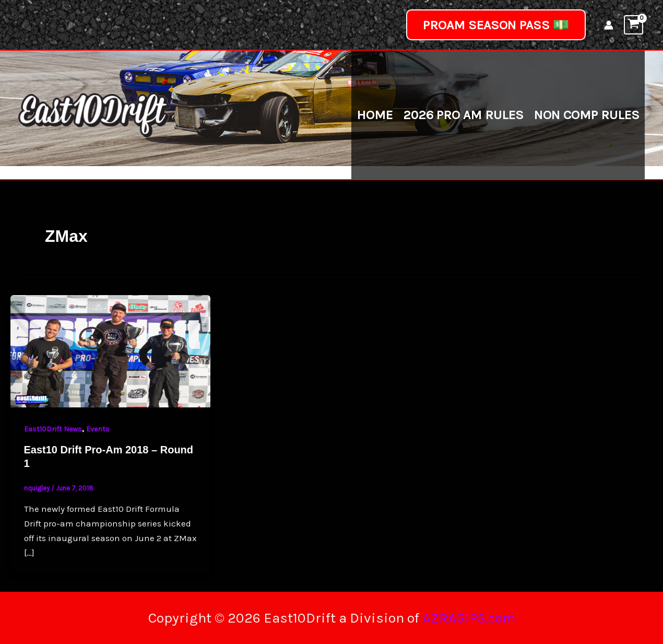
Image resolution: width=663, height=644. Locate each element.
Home (375, 115)
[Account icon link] (609, 25)
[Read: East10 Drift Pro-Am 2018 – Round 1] (110, 350)
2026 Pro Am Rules (463, 115)
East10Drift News (53, 429)
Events (98, 429)
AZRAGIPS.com (469, 618)
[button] (496, 25)
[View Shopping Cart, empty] (634, 25)
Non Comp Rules (587, 115)
